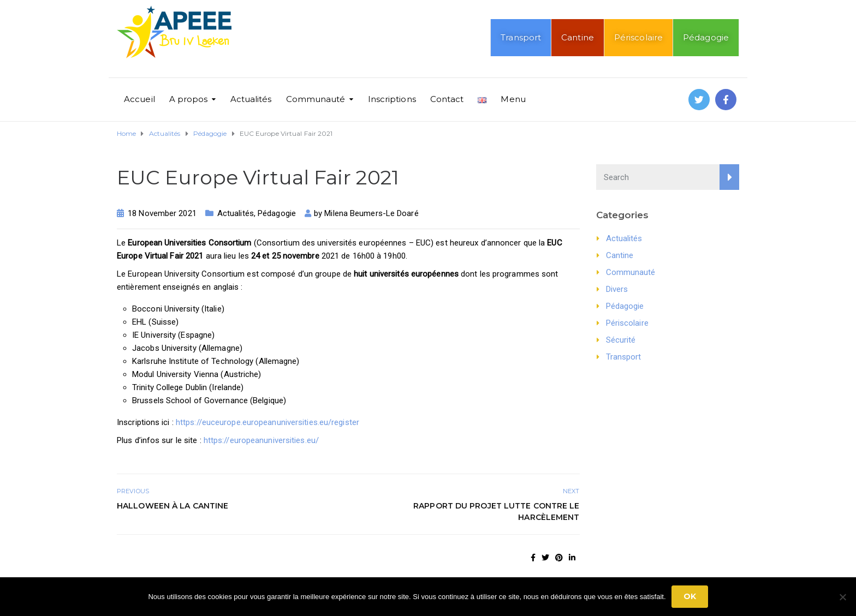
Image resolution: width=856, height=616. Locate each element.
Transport (521, 37)
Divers (617, 289)
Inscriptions (392, 99)
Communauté (316, 99)
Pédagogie (706, 37)
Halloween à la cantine (173, 506)
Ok (690, 596)
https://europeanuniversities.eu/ (261, 440)
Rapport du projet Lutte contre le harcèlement (496, 512)
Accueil (139, 99)
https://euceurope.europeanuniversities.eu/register (267, 422)
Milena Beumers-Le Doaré (371, 213)
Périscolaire (638, 37)
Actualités (251, 99)
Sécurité (621, 340)
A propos (189, 99)
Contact (447, 99)
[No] (842, 597)
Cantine (578, 37)
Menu (513, 99)
